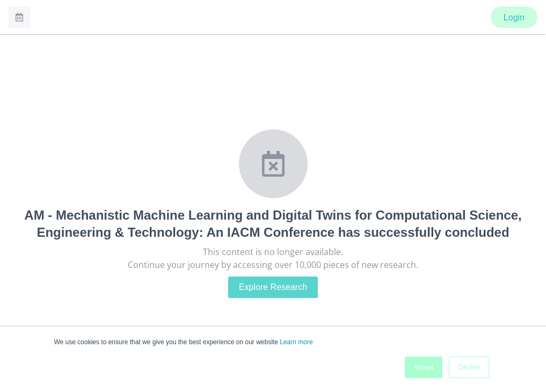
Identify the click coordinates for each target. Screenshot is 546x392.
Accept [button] (424, 367)
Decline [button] (469, 367)
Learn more (296, 342)
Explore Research (273, 287)
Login (514, 17)
